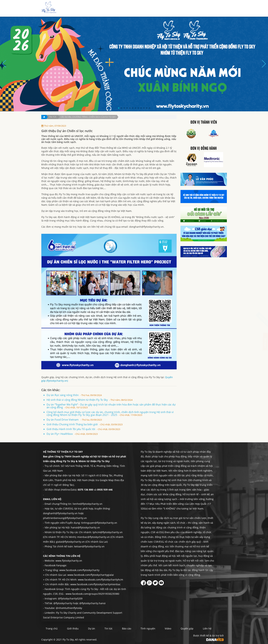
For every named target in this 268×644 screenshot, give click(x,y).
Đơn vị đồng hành (204, 149)
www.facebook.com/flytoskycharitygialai (91, 575)
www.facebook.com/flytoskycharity (79, 570)
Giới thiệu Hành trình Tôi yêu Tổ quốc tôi (83, 429)
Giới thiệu (132, 9)
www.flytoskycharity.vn (69, 561)
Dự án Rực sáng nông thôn (74, 395)
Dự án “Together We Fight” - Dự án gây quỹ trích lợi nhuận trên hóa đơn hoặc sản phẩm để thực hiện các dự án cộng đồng (111, 406)
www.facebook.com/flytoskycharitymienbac (95, 584)
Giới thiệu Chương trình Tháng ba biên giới (85, 424)
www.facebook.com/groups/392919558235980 (92, 594)
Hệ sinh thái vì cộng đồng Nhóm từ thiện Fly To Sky (90, 400)
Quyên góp (203, 9)
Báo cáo (170, 9)
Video (168, 628)
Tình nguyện (185, 9)
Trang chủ (117, 9)
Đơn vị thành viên (204, 122)
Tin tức (157, 9)
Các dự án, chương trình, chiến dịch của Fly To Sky (88, 117)
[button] (119, 108)
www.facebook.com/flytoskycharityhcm (100, 580)
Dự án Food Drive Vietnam (74, 420)
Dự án (145, 9)
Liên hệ (217, 9)
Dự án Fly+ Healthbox (72, 434)
